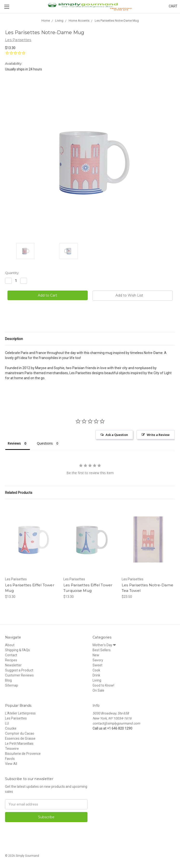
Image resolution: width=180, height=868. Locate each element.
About (10, 645)
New (96, 655)
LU (7, 723)
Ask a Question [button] (117, 435)
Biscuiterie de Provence (23, 754)
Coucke (11, 728)
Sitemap (12, 685)
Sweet (97, 665)
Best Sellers (102, 650)
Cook (96, 670)
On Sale (98, 690)
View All (11, 764)
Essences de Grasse (20, 738)
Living (97, 680)
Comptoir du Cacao (20, 733)
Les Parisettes (16, 718)
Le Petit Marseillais (19, 744)
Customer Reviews (19, 675)
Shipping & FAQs (17, 650)
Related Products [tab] (19, 493)
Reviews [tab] (14, 443)
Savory (98, 660)
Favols (10, 759)
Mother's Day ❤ (104, 645)
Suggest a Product (19, 670)
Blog (8, 680)
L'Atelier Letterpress (20, 713)
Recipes (11, 660)
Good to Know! (103, 685)
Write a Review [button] (158, 435)
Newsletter (13, 665)
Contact (11, 655)
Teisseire (12, 749)
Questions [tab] (45, 443)
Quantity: (12, 273)
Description (14, 339)
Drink (96, 675)
